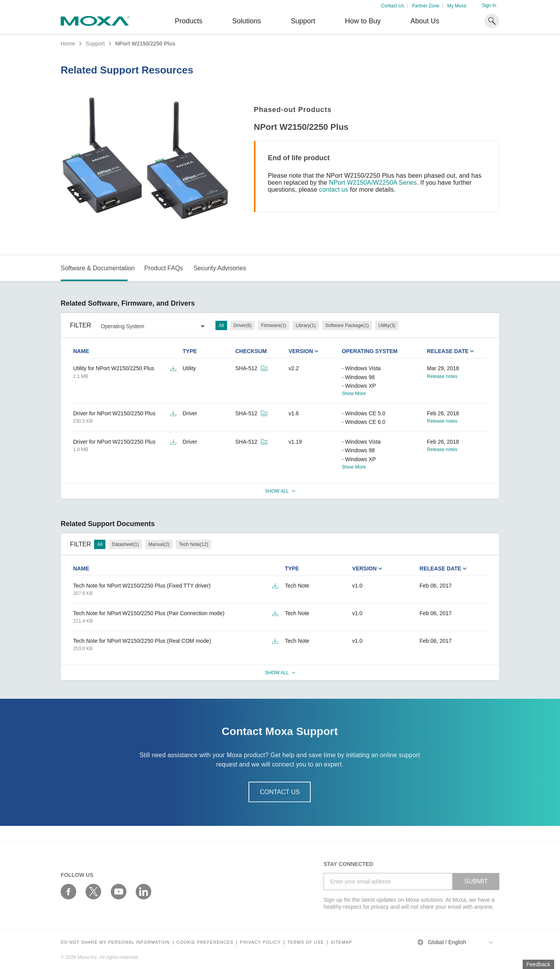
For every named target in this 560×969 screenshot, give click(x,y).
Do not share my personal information (115, 942)
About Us (425, 21)
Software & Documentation (98, 268)
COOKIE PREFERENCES (205, 942)
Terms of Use (306, 942)
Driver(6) (242, 325)
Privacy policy (260, 942)
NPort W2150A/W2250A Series (373, 183)
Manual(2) (159, 544)
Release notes (442, 376)
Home (68, 44)
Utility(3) (387, 325)
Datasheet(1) (125, 544)
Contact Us (393, 6)
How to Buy (363, 21)
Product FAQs (164, 268)
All (221, 325)
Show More (354, 394)
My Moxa (457, 6)
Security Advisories (220, 268)
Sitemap (341, 942)
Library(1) (305, 325)
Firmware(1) (274, 325)
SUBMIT (476, 881)
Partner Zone (426, 6)
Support (303, 21)
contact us (334, 190)
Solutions (247, 21)
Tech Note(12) (193, 544)
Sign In (489, 5)
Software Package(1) (347, 325)
